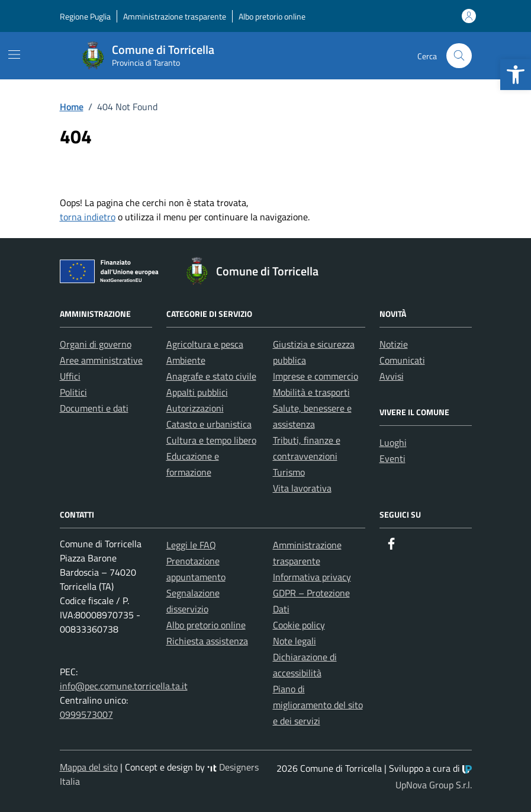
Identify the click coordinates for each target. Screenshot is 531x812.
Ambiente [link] (186, 360)
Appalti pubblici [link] (197, 392)
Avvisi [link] (392, 376)
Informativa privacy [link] (312, 577)
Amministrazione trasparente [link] (175, 16)
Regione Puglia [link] (85, 16)
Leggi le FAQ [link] (191, 545)
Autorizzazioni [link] (195, 408)
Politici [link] (73, 392)
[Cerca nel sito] (459, 56)
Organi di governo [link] (96, 344)
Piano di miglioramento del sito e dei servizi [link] (318, 705)
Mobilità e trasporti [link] (311, 392)
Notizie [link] (394, 344)
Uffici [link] (70, 376)
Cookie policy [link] (299, 625)
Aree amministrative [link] (101, 360)
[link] (516, 75)
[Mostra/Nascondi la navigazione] (14, 54)
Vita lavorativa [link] (302, 488)
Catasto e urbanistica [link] (209, 424)
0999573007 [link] (86, 714)
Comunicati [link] (402, 360)
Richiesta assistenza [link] (207, 641)
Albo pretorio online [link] (272, 16)
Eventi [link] (392, 458)
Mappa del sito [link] (89, 767)
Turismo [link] (289, 472)
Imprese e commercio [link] (316, 376)
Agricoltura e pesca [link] (205, 344)
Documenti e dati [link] (94, 408)
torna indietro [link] (88, 217)
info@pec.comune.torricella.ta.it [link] (124, 686)
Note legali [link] (295, 641)
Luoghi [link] (393, 442)
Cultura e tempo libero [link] (211, 440)
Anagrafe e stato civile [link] (211, 376)
